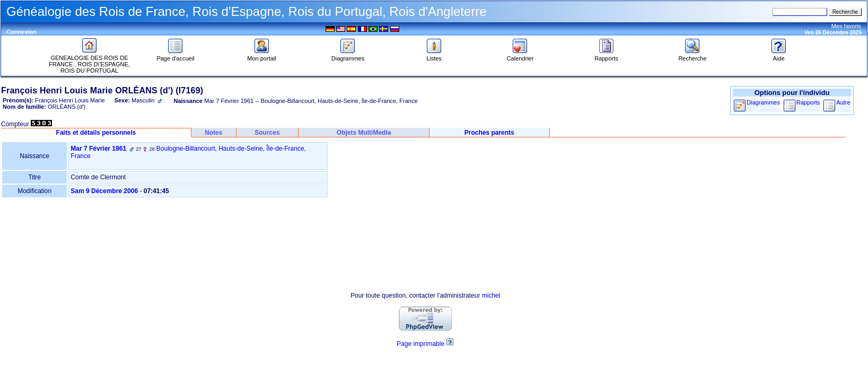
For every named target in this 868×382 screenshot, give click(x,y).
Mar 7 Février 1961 (98, 149)
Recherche (692, 56)
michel (491, 296)
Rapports (606, 56)
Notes (213, 133)
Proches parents (489, 133)
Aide (779, 56)
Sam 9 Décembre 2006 (104, 191)
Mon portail (261, 56)
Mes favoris (846, 26)
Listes (434, 56)
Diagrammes (348, 56)
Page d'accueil (175, 56)
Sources (267, 133)
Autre (843, 102)
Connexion (21, 32)
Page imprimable (420, 344)
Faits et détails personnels (96, 133)
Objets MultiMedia (364, 133)
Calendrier (520, 56)
